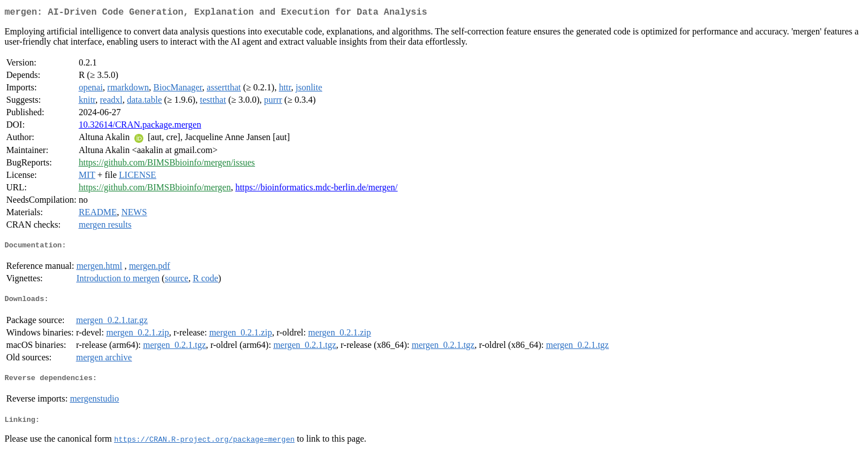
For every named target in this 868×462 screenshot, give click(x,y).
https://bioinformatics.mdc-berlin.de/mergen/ (317, 189)
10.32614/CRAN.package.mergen (140, 127)
